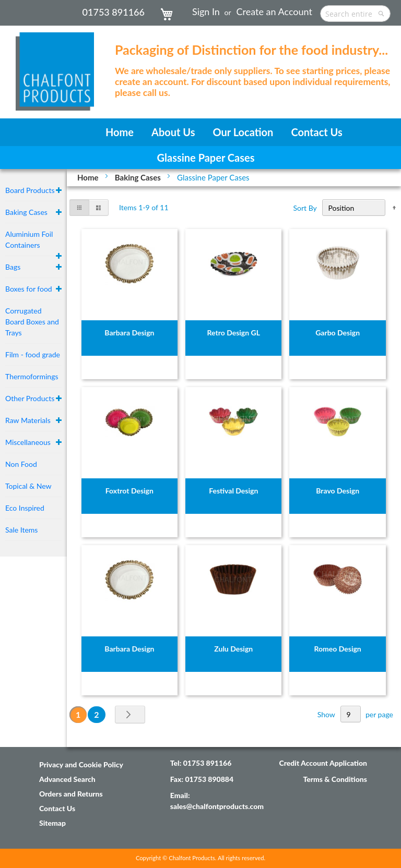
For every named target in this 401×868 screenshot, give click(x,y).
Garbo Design (338, 333)
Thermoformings (32, 376)
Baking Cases (139, 177)
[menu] (200, 132)
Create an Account (274, 11)
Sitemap (52, 823)
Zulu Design (233, 649)
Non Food (21, 464)
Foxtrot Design (129, 491)
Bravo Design (338, 491)
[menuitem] (120, 132)
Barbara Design (129, 333)
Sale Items (21, 530)
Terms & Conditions (335, 779)
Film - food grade (33, 354)
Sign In (206, 11)
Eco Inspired (25, 508)
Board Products (30, 190)
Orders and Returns (71, 794)
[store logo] (55, 66)
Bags (13, 267)
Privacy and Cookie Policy (81, 764)
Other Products (30, 398)
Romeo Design (338, 649)
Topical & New (28, 486)
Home (89, 177)
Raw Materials (28, 420)
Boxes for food (29, 289)
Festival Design (233, 491)
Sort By (305, 208)
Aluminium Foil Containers (29, 239)
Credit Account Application (323, 763)
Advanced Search (67, 779)
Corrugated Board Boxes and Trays (32, 322)
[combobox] (355, 14)
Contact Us (57, 808)
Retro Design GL (234, 333)
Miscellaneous (28, 442)
